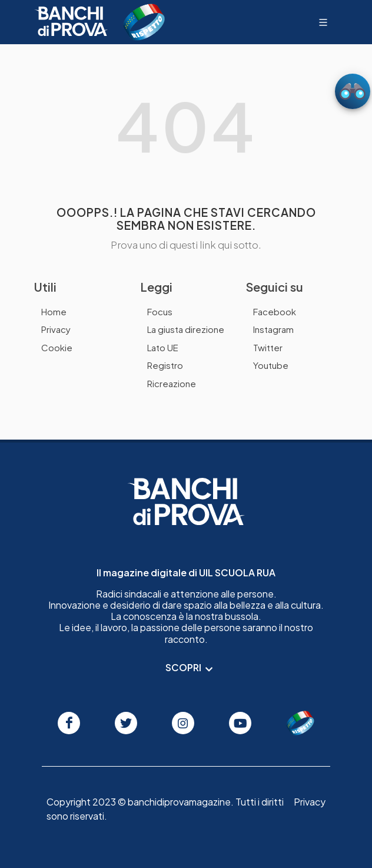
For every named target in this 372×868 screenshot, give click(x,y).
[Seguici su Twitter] (126, 723)
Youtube (271, 365)
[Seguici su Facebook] (69, 723)
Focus (160, 311)
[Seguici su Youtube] (240, 723)
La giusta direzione (186, 329)
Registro (165, 365)
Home (54, 311)
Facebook (275, 311)
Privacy (56, 329)
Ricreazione (172, 383)
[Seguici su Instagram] (183, 723)
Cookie (57, 347)
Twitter (268, 347)
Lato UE (163, 347)
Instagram (273, 329)
